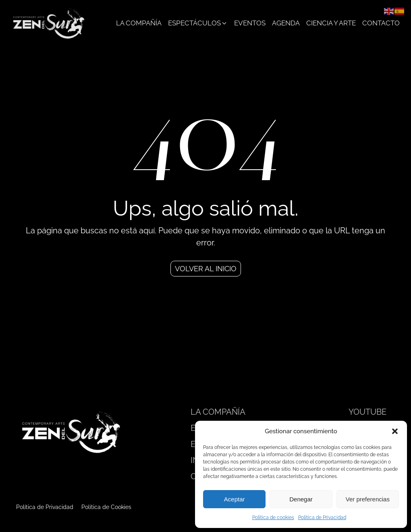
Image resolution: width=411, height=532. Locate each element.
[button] (395, 431)
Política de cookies (273, 517)
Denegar (301, 499)
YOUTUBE (367, 412)
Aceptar (235, 499)
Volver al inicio (206, 269)
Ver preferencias (368, 499)
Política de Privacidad (322, 517)
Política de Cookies (106, 507)
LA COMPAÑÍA (218, 412)
